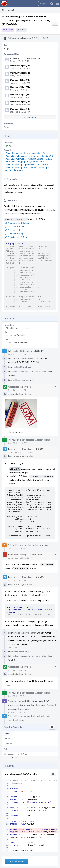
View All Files (30, 117)
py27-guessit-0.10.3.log (15, 229)
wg (10, 146)
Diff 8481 (40, 350)
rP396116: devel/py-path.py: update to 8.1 (24, 162)
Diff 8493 (40, 576)
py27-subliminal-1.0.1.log (16, 236)
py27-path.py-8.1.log (14, 233)
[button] (57, 4)
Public (23, 30)
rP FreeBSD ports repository (18, 327)
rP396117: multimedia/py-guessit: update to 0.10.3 (28, 159)
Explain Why (24, 707)
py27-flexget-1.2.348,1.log (17, 226)
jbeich (22, 38)
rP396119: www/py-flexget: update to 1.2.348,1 (27, 153)
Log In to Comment (16, 860)
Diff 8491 (40, 448)
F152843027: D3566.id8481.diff (26, 58)
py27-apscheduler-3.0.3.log (17, 222)
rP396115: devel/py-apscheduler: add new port (26, 164)
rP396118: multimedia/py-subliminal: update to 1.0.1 (29, 156)
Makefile (13, 756)
